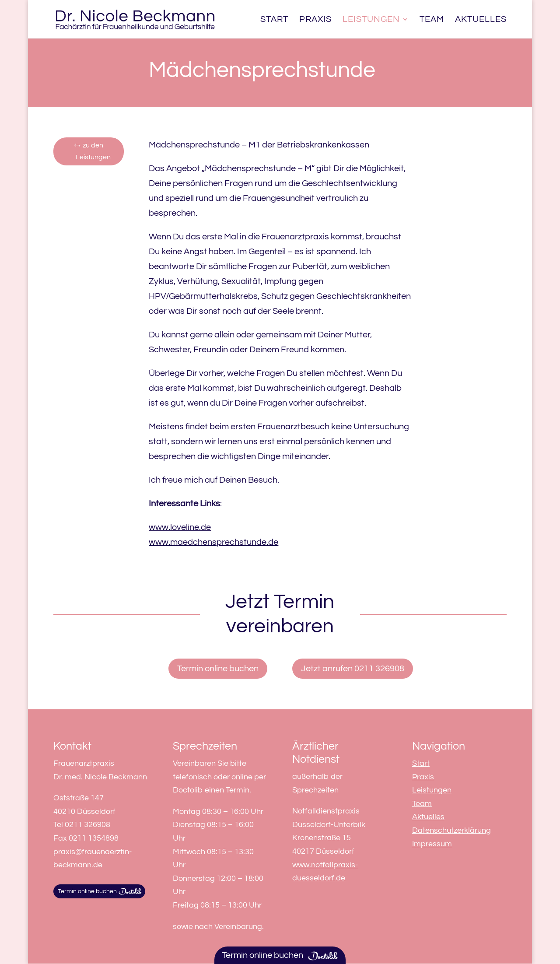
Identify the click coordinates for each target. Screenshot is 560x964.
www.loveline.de (180, 527)
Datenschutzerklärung (451, 830)
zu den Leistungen (93, 151)
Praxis (315, 20)
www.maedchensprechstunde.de (213, 542)
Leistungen (371, 20)
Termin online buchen (218, 669)
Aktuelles (481, 20)
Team (432, 20)
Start (274, 20)
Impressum (432, 844)
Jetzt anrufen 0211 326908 (353, 669)
